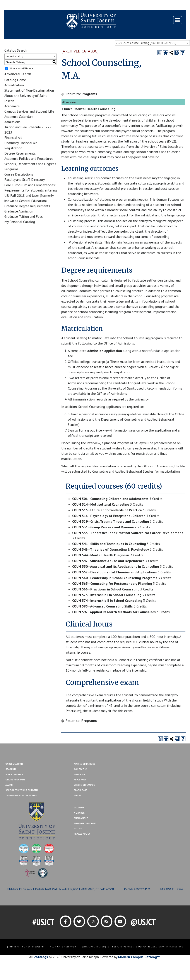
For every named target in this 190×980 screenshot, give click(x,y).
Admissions (12, 122)
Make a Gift (176, 5)
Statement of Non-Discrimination (29, 90)
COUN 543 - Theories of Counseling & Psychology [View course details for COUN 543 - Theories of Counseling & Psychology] (111, 549)
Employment (81, 818)
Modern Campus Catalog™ (139, 957)
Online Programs (15, 780)
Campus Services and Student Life (29, 111)
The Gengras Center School (22, 795)
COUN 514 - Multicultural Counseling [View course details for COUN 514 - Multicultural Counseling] (101, 504)
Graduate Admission (19, 211)
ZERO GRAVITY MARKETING (167, 947)
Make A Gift (80, 774)
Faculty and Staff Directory (25, 179)
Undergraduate (14, 764)
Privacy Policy (82, 834)
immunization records (90, 399)
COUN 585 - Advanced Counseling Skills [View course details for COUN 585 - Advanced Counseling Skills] (103, 606)
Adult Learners (14, 774)
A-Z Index (79, 813)
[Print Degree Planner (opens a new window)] (160, 53)
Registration (13, 148)
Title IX (78, 829)
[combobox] (152, 43)
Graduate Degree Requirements (27, 206)
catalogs (41, 957)
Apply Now (80, 780)
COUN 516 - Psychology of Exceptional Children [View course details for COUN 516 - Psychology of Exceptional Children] (109, 516)
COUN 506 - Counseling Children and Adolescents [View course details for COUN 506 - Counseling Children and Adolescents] (110, 499)
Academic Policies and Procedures (29, 158)
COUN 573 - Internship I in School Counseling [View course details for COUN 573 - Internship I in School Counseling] (107, 595)
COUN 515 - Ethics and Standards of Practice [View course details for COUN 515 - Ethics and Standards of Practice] (107, 510)
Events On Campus (84, 785)
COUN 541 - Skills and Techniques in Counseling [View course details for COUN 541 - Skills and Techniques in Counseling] (109, 544)
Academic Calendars (19, 117)
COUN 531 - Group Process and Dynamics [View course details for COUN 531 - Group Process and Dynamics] (104, 527)
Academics (12, 106)
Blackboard (15, 5)
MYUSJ (30, 5)
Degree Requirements (20, 153)
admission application (105, 351)
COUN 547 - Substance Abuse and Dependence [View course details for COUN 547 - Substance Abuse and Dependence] (108, 561)
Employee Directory (85, 823)
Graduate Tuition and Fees (24, 216)
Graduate (11, 769)
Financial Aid (13, 138)
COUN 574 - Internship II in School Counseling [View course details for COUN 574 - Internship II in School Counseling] (107, 601)
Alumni (9, 785)
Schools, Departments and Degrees (30, 164)
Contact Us (157, 5)
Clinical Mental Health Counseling (89, 109)
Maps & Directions (85, 764)
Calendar (79, 808)
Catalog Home (15, 80)
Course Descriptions (19, 174)
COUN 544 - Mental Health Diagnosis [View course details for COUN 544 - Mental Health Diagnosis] (101, 555)
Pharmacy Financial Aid (21, 143)
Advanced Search (18, 74)
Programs (11, 169)
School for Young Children (22, 790)
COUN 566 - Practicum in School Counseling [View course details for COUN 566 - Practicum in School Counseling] (106, 589)
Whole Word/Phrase (21, 68)
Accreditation (14, 85)
